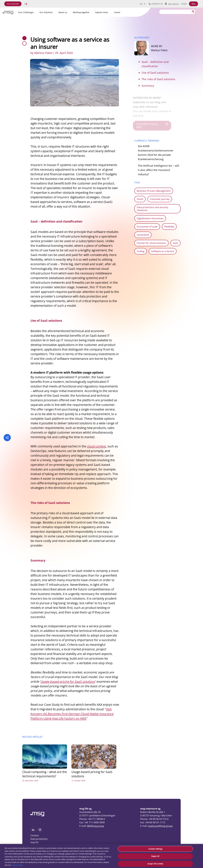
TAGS (137, 182)
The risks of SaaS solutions (158, 79)
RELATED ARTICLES (32, 737)
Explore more (102, 12)
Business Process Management (154, 191)
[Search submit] (193, 12)
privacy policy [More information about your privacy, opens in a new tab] (17, 865)
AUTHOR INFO (142, 38)
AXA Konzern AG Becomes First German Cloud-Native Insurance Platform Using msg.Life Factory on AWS (72, 714)
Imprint (34, 842)
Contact (35, 835)
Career (117, 12)
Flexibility (169, 227)
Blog (193, 4)
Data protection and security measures (152, 209)
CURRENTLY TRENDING (147, 141)
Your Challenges (26, 12)
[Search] (177, 12)
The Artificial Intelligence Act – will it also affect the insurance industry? (159, 170)
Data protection (39, 839)
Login (184, 4)
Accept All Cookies (155, 864)
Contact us (156, 4)
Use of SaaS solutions (155, 73)
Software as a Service (163, 251)
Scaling (141, 251)
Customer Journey (160, 199)
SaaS (176, 243)
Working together (81, 12)
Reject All (155, 856)
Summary (148, 86)
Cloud (140, 199)
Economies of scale (147, 227)
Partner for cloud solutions (151, 243)
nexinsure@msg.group (160, 826)
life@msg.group (96, 826)
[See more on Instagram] (40, 832)
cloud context (96, 446)
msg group (172, 4)
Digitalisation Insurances (150, 218)
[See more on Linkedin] (33, 832)
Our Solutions (46, 12)
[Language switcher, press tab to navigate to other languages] (143, 4)
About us (63, 12)
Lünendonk (143, 235)
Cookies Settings (155, 849)
